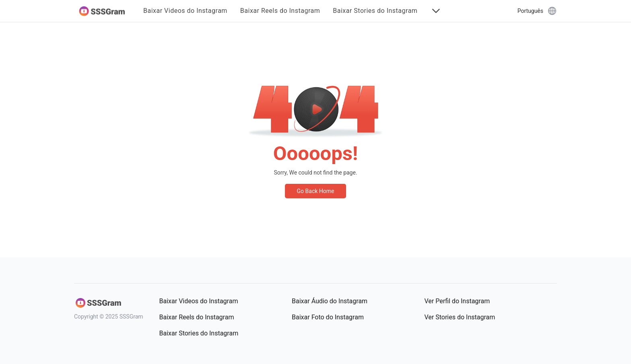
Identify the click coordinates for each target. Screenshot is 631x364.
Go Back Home (316, 191)
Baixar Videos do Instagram (185, 11)
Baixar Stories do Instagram (375, 11)
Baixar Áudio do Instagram (330, 301)
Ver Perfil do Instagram (457, 301)
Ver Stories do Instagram (460, 317)
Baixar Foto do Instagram (328, 317)
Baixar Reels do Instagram (280, 11)
